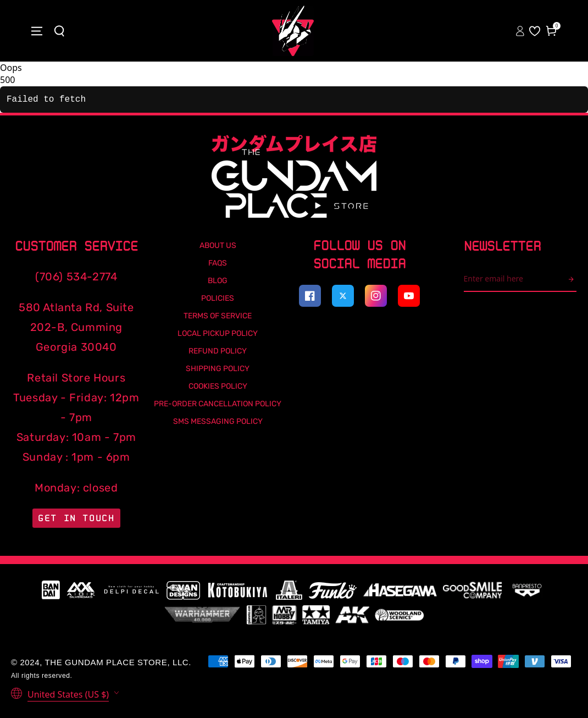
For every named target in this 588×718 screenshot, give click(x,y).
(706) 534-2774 (76, 277)
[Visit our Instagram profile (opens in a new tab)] (376, 296)
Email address (464, 266)
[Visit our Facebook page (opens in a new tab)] (310, 296)
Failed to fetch (46, 100)
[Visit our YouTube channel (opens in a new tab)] (409, 296)
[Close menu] (37, 31)
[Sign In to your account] (521, 31)
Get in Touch (76, 518)
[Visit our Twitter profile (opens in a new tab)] (343, 296)
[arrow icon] (573, 279)
